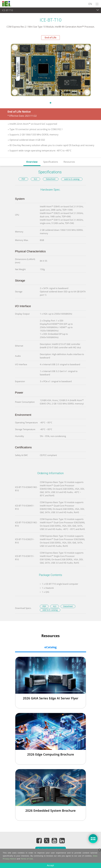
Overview (32, 162)
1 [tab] (51, 103)
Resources (69, 162)
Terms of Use (27, 859)
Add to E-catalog (72, 179)
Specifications (51, 162)
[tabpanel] (50, 70)
